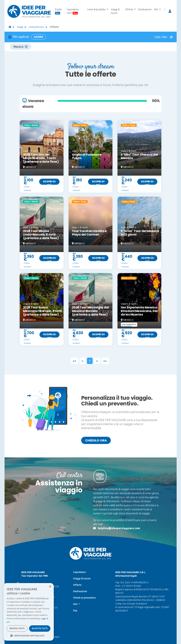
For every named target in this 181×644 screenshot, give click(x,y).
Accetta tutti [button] (40, 628)
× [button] (50, 587)
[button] (29, 636)
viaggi (20, 27)
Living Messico (36, 27)
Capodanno (79, 572)
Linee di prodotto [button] (97, 9)
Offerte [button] (129, 9)
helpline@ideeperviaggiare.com (119, 528)
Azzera (39, 37)
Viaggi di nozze (115, 11)
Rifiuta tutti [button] (17, 628)
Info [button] (156, 9)
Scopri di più (49, 182)
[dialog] (29, 612)
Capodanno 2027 (73, 11)
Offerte (77, 585)
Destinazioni (145, 9)
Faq (75, 610)
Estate (58, 11)
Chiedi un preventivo (84, 598)
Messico (21, 47)
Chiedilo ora (96, 440)
